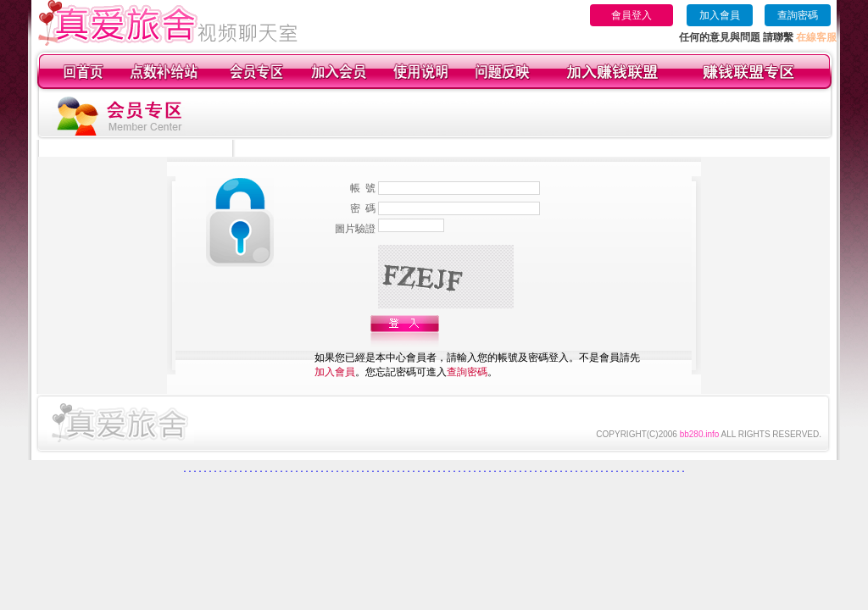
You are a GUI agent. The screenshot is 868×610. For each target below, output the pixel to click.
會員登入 (632, 15)
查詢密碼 (798, 15)
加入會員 (720, 15)
